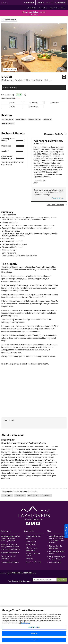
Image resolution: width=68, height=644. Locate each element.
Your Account (60, 3)
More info (30, 559)
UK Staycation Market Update (57, 552)
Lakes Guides (54, 8)
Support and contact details (34, 537)
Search (63, 580)
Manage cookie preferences (32, 549)
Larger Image (10, 70)
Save (64, 77)
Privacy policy (31, 541)
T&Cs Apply (34, 14)
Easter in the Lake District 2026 (56, 547)
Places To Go (32, 8)
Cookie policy (31, 545)
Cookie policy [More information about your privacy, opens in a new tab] (25, 623)
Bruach (7, 77)
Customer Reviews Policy (33, 554)
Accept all (34, 640)
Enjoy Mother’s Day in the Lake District (57, 558)
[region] (34, 625)
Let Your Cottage (29, 3)
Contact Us (40, 3)
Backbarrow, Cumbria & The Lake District (26, 80)
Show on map (33, 107)
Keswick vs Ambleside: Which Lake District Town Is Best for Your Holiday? (57, 539)
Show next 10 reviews (56, 205)
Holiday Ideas (43, 8)
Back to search (11, 20)
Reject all (34, 634)
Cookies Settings (34, 627)
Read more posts (55, 562)
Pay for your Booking (34, 562)
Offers (63, 8)
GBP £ (49, 3)
